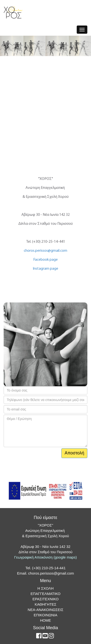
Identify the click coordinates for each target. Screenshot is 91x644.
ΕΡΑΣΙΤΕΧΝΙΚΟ (46, 599)
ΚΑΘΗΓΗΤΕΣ (46, 604)
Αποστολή (74, 453)
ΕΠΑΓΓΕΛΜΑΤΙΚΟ (45, 594)
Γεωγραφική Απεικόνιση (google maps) (45, 557)
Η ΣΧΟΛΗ (45, 588)
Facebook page (45, 260)
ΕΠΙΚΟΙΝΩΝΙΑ (45, 615)
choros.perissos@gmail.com (45, 251)
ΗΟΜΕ (45, 620)
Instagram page (45, 269)
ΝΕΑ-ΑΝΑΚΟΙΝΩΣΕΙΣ (45, 610)
